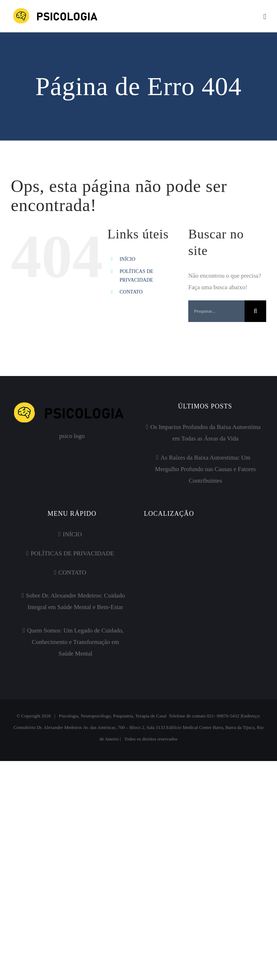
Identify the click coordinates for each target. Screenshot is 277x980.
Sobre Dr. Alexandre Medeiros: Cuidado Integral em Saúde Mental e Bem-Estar (75, 601)
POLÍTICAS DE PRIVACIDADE (72, 553)
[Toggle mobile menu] (265, 17)
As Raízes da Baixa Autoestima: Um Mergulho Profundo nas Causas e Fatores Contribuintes (206, 469)
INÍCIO (127, 259)
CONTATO (131, 292)
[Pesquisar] (255, 311)
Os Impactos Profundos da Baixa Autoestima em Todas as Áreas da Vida (206, 433)
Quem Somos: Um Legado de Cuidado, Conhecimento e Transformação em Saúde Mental (75, 642)
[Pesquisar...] (216, 311)
